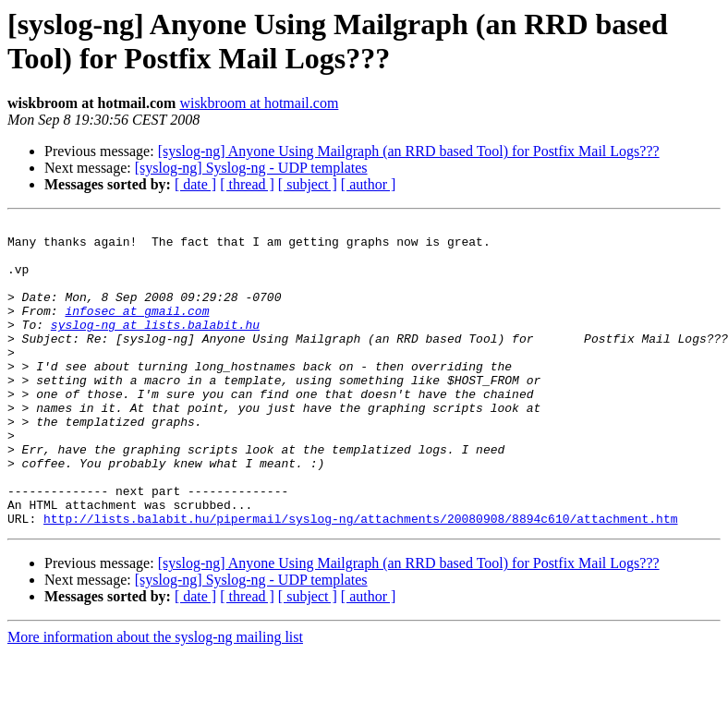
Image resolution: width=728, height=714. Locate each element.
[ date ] (195, 184)
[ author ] (369, 184)
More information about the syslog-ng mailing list (155, 698)
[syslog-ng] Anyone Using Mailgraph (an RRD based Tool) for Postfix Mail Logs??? (409, 151)
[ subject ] (308, 184)
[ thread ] (247, 184)
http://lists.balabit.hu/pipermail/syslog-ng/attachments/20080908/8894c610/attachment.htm (360, 579)
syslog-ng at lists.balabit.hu (155, 346)
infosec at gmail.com (137, 330)
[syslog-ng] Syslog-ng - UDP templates (251, 168)
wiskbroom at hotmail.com (259, 103)
